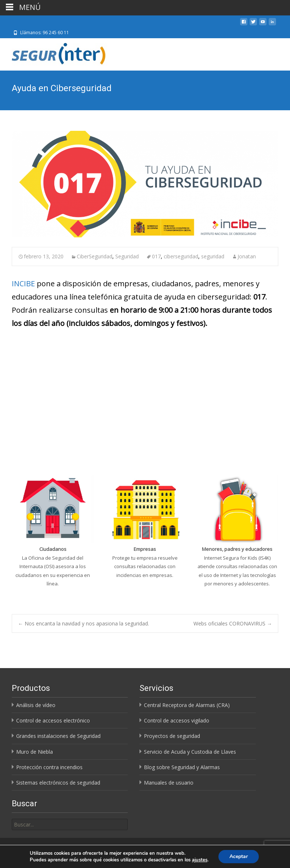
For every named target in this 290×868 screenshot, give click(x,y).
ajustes (200, 860)
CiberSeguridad (95, 256)
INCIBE (23, 284)
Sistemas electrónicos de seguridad (58, 783)
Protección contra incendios (49, 767)
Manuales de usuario (169, 783)
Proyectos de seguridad (172, 736)
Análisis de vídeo (36, 705)
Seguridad (127, 256)
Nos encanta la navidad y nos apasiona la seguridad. (84, 623)
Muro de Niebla (35, 752)
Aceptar (239, 856)
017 (156, 256)
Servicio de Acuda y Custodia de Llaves (190, 752)
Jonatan (247, 256)
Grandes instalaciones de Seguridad (58, 736)
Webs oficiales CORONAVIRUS (233, 623)
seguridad (213, 256)
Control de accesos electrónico (53, 720)
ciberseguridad (181, 256)
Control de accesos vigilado (177, 720)
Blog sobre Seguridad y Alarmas (182, 767)
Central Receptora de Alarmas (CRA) (187, 705)
